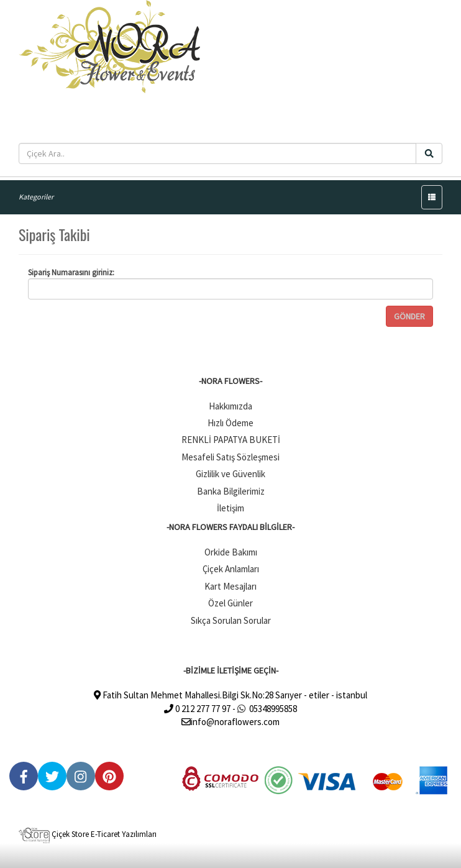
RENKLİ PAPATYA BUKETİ (231, 440)
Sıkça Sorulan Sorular (231, 620)
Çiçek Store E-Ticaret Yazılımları (88, 834)
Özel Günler (230, 603)
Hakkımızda (230, 406)
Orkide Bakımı (231, 552)
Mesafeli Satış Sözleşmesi (230, 457)
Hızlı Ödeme (230, 423)
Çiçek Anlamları (231, 569)
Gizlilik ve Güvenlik (230, 474)
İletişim (230, 508)
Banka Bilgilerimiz (231, 491)
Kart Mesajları (230, 586)
